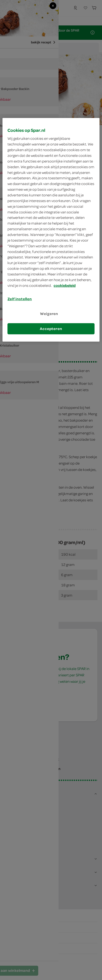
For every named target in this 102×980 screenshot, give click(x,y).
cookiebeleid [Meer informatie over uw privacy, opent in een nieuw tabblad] (65, 285)
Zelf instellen (20, 299)
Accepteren (51, 329)
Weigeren (49, 314)
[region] (51, 230)
